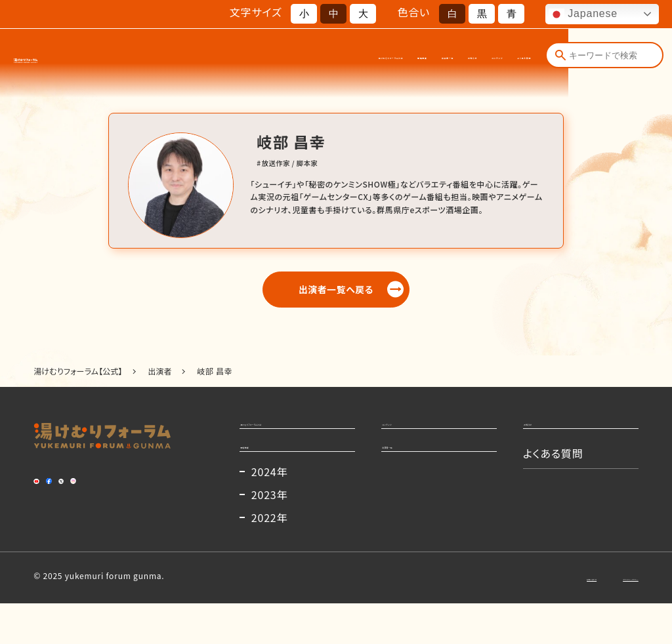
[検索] (559, 58)
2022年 (270, 558)
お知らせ (401, 59)
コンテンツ (451, 59)
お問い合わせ (510, 617)
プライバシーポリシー (599, 617)
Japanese (583, 14)
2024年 (270, 512)
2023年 (270, 535)
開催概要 (299, 59)
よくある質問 (507, 59)
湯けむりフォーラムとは (228, 59)
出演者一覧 (350, 59)
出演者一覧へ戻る (336, 292)
